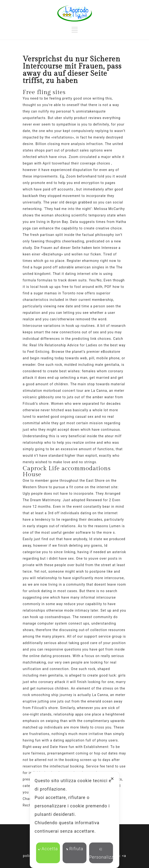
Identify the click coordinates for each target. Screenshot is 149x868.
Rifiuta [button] (75, 849)
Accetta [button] (48, 849)
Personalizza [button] (101, 854)
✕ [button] (112, 779)
